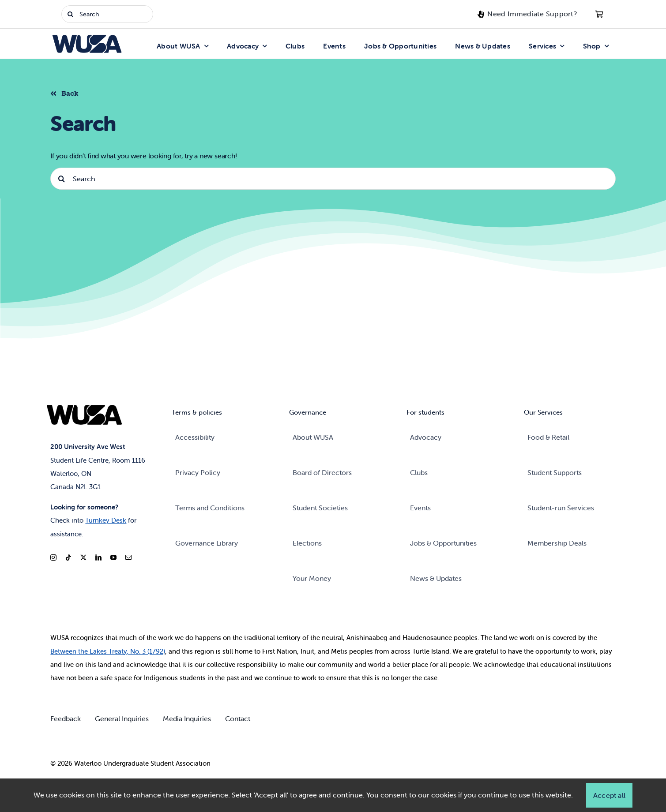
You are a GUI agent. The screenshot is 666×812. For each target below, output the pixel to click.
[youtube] (113, 558)
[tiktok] (68, 558)
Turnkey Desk (106, 520)
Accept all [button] (609, 795)
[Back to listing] (68, 92)
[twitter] (83, 558)
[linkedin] (98, 558)
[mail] (128, 558)
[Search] (107, 14)
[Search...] (333, 179)
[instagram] (53, 558)
